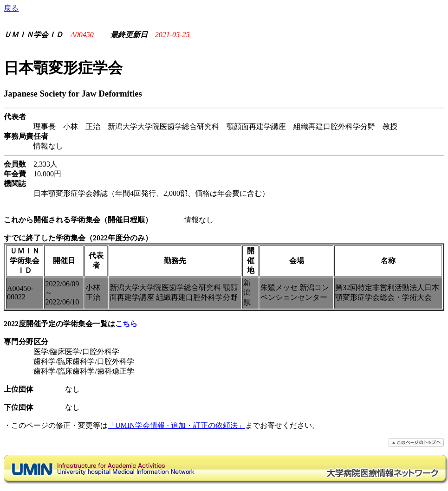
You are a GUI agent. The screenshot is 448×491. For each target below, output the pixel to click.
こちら (126, 324)
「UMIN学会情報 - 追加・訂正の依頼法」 (176, 425)
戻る (11, 8)
